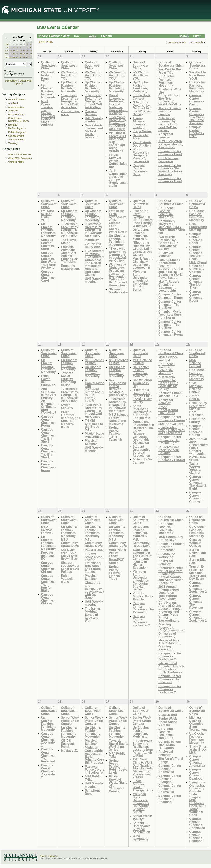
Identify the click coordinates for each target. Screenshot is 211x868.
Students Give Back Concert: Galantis (169, 450)
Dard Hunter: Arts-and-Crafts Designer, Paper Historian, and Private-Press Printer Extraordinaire (170, 612)
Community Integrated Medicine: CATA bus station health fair (172, 227)
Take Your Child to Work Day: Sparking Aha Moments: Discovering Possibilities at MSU (143, 768)
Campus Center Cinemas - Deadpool (170, 779)
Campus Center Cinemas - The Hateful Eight (170, 440)
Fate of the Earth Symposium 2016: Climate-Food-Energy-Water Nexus (118, 221)
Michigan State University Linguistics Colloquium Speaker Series (141, 280)
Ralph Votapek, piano (67, 579)
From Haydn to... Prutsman (48, 380)
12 (17, 51)
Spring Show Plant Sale (198, 553)
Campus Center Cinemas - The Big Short (170, 304)
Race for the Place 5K (48, 556)
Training (13, 143)
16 (31, 51)
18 (14, 54)
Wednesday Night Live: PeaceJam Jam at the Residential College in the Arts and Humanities (118, 275)
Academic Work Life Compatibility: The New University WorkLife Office (170, 97)
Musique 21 (69, 750)
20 (21, 54)
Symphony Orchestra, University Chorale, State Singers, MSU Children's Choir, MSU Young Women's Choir (197, 799)
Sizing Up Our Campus (143, 461)
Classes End (168, 715)
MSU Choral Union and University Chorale (198, 267)
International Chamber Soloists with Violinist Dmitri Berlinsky (171, 668)
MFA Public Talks (93, 778)
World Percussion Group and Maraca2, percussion (141, 155)
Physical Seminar (91, 113)
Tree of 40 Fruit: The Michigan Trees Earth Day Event (198, 573)
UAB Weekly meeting (94, 120)
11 (14, 51)
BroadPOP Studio (117, 561)
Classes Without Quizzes (195, 543)
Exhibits (13, 125)
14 (24, 51)
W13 (6, 44)
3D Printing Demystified (94, 245)
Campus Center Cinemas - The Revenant (143, 608)
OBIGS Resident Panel (67, 744)
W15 (6, 51)
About (43, 856)
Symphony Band (93, 792)
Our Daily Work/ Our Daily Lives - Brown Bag (70, 554)
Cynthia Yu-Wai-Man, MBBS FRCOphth (170, 745)
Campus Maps (16, 162)
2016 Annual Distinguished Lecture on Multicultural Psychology (169, 593)
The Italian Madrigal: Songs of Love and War (92, 614)
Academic (14, 103)
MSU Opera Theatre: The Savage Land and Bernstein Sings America (48, 113)
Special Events (16, 136)
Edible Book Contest (142, 97)
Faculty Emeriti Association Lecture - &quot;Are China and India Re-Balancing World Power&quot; (171, 269)
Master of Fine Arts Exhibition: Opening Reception (170, 645)
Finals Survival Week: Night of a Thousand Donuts (118, 784)
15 (27, 51)
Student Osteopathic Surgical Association (142, 451)
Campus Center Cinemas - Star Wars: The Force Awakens (170, 170)
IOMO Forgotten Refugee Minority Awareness (171, 144)
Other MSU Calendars (20, 158)
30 (21, 44)
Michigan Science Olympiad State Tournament (198, 723)
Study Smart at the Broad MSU (198, 749)
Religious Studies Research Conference (171, 547)
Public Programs (17, 132)
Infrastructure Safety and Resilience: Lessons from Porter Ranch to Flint (143, 748)
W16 (6, 54)
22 (27, 54)
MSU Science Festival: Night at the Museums (118, 419)
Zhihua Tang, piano (70, 113)
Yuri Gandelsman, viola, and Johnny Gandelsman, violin (118, 178)
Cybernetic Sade (141, 137)
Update (19, 84)
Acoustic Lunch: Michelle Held (170, 395)
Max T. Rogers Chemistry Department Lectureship (143, 263)
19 (17, 54)
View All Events (17, 100)
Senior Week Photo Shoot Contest (70, 721)
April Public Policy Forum (117, 553)
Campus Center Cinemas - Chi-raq (172, 418)
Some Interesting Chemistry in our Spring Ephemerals (142, 412)
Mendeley (92, 240)
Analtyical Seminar (166, 254)
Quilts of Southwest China (49, 65)
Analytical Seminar (166, 136)
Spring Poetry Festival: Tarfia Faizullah (115, 434)
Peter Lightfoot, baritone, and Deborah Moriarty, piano (71, 419)
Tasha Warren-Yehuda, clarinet (195, 468)
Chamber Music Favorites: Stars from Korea (170, 315)
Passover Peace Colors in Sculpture (95, 769)
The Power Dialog (69, 241)
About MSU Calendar (20, 154)
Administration (16, 107)
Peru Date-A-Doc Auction (142, 144)
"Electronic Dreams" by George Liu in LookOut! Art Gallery (70, 101)
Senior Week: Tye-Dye (142, 817)
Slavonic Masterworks (118, 291)
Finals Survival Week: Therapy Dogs (143, 786)
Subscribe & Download (18, 81)
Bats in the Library (197, 420)
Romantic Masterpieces (71, 267)
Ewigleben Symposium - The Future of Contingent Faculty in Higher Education (142, 559)
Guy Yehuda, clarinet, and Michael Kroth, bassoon (94, 131)
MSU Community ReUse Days (70, 543)
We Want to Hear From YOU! (47, 77)
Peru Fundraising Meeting (198, 227)
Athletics (13, 111)
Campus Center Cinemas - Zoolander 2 (141, 621)
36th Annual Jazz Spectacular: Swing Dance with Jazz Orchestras (171, 428)
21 (24, 54)
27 (11, 44)
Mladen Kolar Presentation (94, 435)
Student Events (17, 140)
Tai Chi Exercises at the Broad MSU (94, 425)
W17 (6, 57)
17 (11, 54)
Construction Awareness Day (142, 383)
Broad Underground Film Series (168, 410)
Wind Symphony (141, 837)
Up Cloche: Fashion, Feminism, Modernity (49, 91)
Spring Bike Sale (198, 561)
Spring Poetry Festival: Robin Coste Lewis (118, 766)
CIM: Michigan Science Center (196, 387)
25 (14, 57)
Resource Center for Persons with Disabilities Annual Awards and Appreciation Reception (171, 575)
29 (17, 44)
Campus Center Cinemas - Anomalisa (170, 769)
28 (14, 44)
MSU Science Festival (94, 362)
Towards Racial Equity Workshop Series (118, 745)
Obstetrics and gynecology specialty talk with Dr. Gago (94, 590)
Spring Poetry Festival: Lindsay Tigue (115, 573)
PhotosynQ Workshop (167, 555)
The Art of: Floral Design (171, 760)
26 (17, 57)
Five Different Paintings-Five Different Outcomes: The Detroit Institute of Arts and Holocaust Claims (95, 263)
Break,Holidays (17, 115)
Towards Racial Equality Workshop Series (69, 379)
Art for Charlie (195, 397)
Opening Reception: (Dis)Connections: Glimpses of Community (172, 630)
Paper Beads (94, 550)
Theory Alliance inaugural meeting (140, 123)
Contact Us (53, 856)
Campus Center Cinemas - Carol (140, 170)
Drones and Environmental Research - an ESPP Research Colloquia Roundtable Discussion (143, 432)
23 (31, 54)
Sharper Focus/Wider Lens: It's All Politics (70, 567)
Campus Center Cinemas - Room (170, 296)
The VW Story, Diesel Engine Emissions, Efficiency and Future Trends (94, 563)
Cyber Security (67, 406)
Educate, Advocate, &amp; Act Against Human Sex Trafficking (69, 254)
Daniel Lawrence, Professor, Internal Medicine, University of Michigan (118, 104)
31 (24, 44)
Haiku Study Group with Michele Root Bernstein (198, 409)
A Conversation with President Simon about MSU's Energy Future (95, 390)
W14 (6, 47)
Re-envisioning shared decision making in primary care (118, 387)
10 (11, 51)
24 (11, 57)
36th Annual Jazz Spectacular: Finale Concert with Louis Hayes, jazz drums (199, 449)
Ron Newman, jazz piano (169, 160)
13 (21, 51)
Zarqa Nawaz (142, 131)
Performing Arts (17, 128)
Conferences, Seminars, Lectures (19, 120)
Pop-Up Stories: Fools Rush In (143, 596)
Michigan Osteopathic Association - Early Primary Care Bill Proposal (94, 755)
